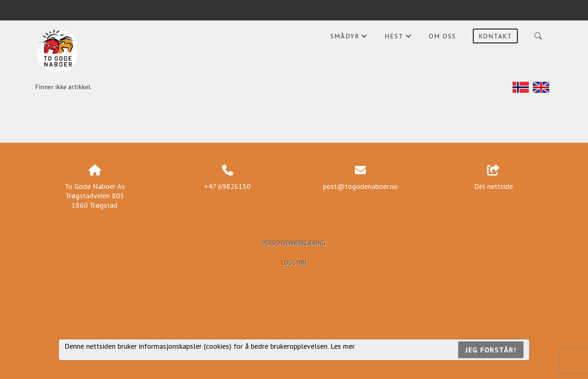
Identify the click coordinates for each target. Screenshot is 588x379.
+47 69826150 (227, 186)
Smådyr (349, 38)
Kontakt (495, 36)
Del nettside (493, 178)
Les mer (343, 346)
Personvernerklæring (294, 243)
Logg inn (294, 263)
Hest (398, 38)
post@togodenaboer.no (360, 186)
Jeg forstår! (491, 350)
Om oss (442, 36)
